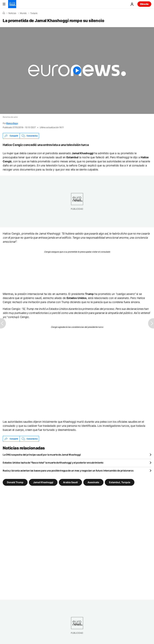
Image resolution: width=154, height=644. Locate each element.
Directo (144, 4)
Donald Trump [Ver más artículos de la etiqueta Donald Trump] (15, 482)
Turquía (34, 13)
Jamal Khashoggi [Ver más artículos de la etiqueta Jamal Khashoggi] (43, 482)
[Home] (4, 13)
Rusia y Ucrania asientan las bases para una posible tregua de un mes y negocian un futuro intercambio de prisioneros (68, 471)
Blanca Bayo (12, 123)
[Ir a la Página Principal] (12, 4)
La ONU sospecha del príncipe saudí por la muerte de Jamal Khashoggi (42, 455)
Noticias (12, 13)
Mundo (23, 13)
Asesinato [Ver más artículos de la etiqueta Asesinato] (93, 482)
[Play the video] (77, 71)
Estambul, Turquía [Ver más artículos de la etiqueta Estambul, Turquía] (120, 482)
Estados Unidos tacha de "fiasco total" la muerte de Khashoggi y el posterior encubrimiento (53, 463)
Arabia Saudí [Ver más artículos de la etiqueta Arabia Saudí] (70, 482)
